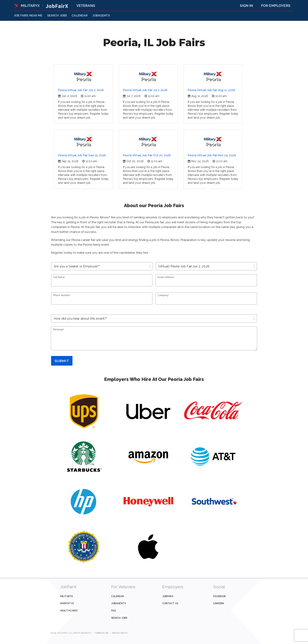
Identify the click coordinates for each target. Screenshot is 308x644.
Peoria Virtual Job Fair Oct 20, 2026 (147, 155)
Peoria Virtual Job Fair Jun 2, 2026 (81, 90)
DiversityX (67, 603)
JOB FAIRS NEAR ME (28, 16)
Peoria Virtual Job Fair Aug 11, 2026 (211, 90)
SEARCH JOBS (57, 16)
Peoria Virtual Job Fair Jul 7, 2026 (145, 90)
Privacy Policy (120, 633)
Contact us (170, 603)
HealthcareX (69, 611)
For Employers (276, 6)
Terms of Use (102, 633)
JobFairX (168, 596)
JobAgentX (101, 16)
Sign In (246, 6)
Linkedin (219, 603)
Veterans (86, 6)
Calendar (80, 16)
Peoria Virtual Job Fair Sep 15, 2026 (82, 155)
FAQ (113, 611)
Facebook (220, 596)
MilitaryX (27, 6)
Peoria (83, 77)
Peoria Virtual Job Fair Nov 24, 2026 (212, 155)
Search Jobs (119, 618)
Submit (62, 361)
